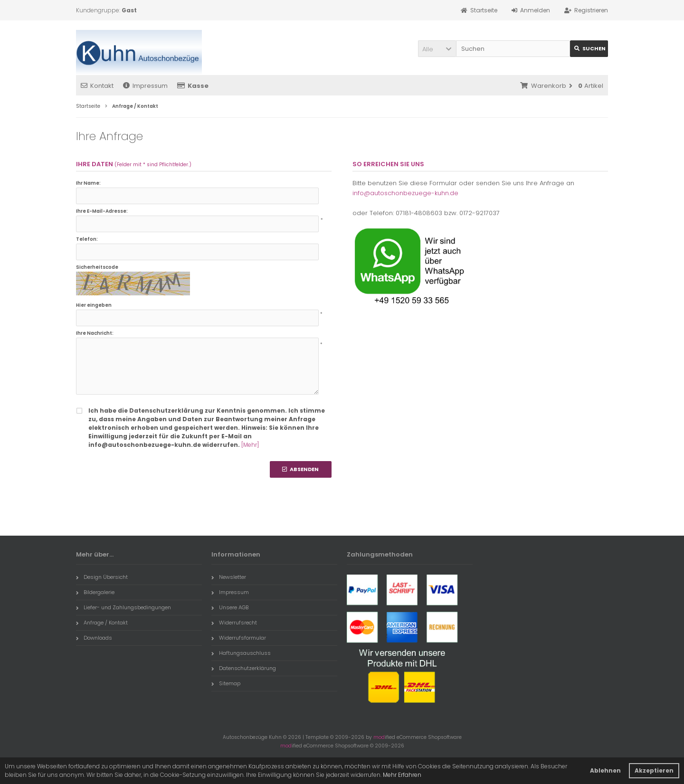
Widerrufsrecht (234, 623)
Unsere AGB (230, 607)
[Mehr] (250, 445)
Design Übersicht (102, 577)
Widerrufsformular (239, 638)
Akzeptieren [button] (654, 770)
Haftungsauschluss (241, 653)
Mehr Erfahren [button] (402, 775)
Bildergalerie (95, 592)
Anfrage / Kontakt (102, 623)
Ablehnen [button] (605, 770)
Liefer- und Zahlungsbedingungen (123, 607)
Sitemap (226, 683)
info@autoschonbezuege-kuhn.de (405, 193)
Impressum (145, 86)
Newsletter (229, 577)
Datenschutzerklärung (244, 668)
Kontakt (97, 86)
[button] (437, 49)
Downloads (94, 638)
